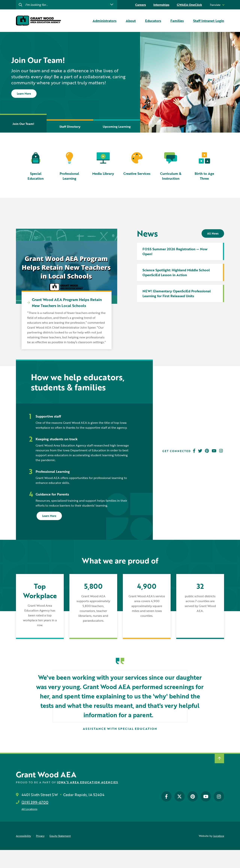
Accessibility (23, 836)
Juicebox (219, 836)
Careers (141, 5)
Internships (161, 5)
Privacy (40, 836)
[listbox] (217, 5)
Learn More (24, 94)
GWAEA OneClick (189, 5)
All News (213, 233)
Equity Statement (60, 836)
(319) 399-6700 (35, 802)
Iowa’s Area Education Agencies (88, 782)
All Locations (29, 809)
